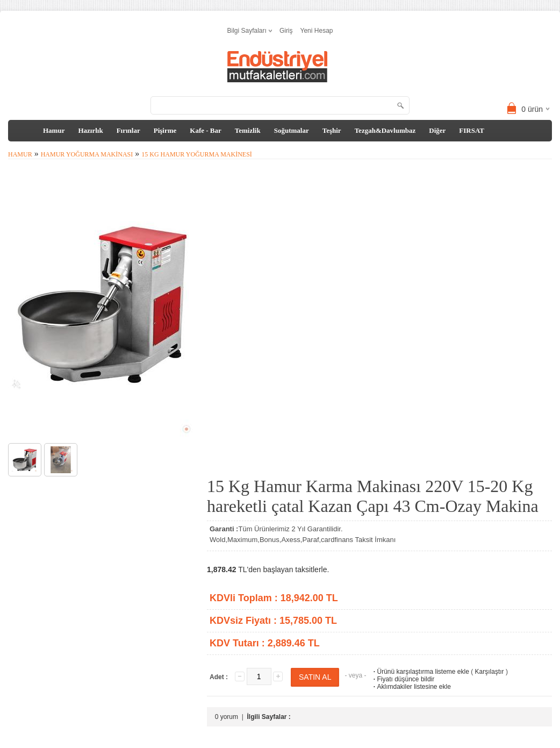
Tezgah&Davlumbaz (385, 130)
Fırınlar (128, 130)
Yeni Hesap (317, 31)
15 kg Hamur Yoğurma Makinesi (197, 154)
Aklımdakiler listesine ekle (411, 687)
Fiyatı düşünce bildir (403, 679)
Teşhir (332, 130)
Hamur (54, 130)
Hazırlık (90, 130)
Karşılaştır (490, 672)
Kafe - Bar (205, 130)
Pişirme (165, 130)
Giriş (286, 31)
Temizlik (248, 130)
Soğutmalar (292, 130)
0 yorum (227, 717)
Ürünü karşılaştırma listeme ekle (420, 672)
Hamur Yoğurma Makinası (87, 154)
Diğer (437, 130)
